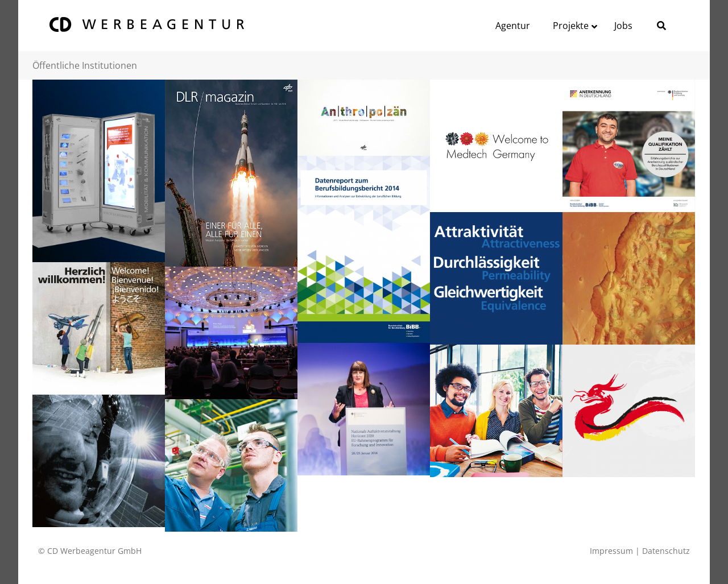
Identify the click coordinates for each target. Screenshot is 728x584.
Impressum (611, 551)
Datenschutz (666, 551)
